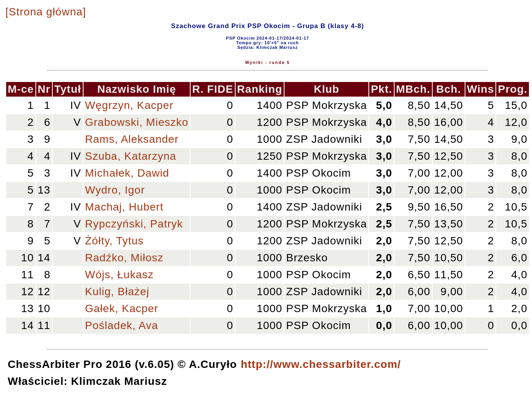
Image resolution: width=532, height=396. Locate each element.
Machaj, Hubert (124, 207)
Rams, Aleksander (132, 139)
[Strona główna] (46, 12)
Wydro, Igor (115, 190)
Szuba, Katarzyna (131, 156)
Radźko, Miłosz (124, 258)
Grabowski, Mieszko (137, 122)
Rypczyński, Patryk (134, 224)
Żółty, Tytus (115, 241)
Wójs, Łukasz (120, 275)
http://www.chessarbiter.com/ (321, 364)
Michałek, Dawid (127, 173)
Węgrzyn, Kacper (129, 105)
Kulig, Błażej (117, 292)
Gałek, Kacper (122, 308)
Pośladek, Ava (122, 325)
